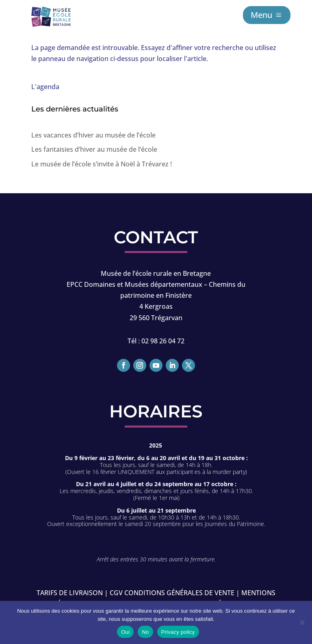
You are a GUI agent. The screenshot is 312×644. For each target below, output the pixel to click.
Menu (261, 15)
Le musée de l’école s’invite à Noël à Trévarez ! (102, 164)
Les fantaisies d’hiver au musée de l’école (94, 149)
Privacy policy (178, 632)
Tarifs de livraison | (72, 593)
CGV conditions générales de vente (172, 593)
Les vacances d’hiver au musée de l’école (93, 135)
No (145, 632)
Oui (125, 632)
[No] (302, 622)
